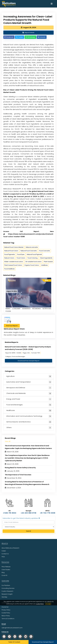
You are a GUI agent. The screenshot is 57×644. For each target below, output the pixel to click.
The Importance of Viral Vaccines (18, 475)
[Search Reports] (50, 73)
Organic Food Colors (32, 265)
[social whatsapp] (4, 637)
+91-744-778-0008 (48, 513)
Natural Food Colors (11, 251)
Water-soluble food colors (14, 262)
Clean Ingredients (46, 258)
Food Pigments (10, 254)
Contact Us (5, 554)
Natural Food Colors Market (14, 247)
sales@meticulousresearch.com (12, 628)
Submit (28, 531)
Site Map (4, 597)
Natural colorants (32, 247)
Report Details (28, 33)
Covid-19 (4, 575)
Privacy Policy (6, 610)
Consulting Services (8, 588)
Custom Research (7, 591)
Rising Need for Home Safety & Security (20, 468)
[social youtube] (26, 637)
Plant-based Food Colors (13, 265)
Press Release (6, 567)
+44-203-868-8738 (28, 513)
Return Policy (6, 616)
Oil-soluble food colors (33, 262)
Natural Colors (9, 258)
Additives (45, 265)
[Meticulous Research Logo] (9, 4)
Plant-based (48, 262)
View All (8, 441)
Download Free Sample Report (29, 361)
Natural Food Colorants (29, 251)
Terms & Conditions (8, 619)
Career (4, 551)
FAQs (3, 557)
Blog (3, 572)
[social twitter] (20, 637)
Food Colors (21, 258)
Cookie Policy (40, 604)
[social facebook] (9, 637)
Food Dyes (21, 254)
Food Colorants (45, 251)
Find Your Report (12, 326)
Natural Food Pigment (34, 254)
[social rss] (31, 637)
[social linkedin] (15, 637)
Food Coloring (33, 258)
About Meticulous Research (10, 548)
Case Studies (6, 570)
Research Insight (7, 594)
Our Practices (6, 585)
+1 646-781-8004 (10, 513)
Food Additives (9, 269)
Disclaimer (5, 607)
